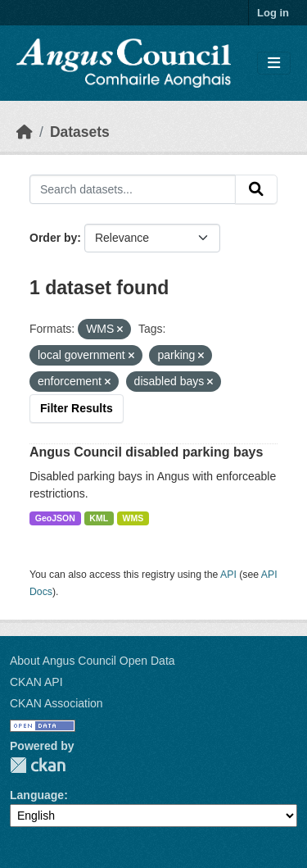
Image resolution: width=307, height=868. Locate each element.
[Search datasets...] (133, 189)
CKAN (38, 765)
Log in (273, 13)
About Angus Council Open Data (93, 661)
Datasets (80, 132)
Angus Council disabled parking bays (146, 452)
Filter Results (77, 408)
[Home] (25, 132)
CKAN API (36, 682)
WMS (133, 518)
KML (99, 518)
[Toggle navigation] (274, 64)
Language (37, 795)
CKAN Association (56, 703)
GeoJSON (55, 518)
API (228, 575)
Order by (53, 238)
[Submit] (256, 189)
